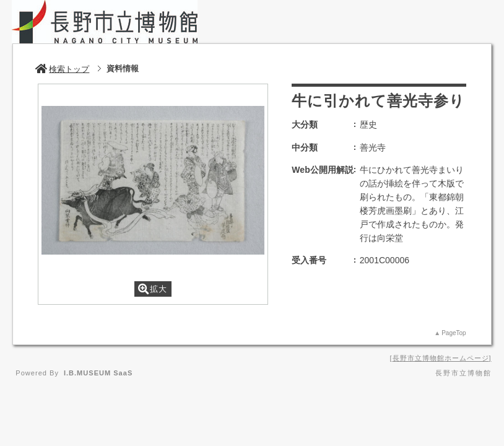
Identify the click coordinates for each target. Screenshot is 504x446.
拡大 (153, 289)
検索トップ (62, 69)
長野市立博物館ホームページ (441, 358)
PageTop (454, 333)
